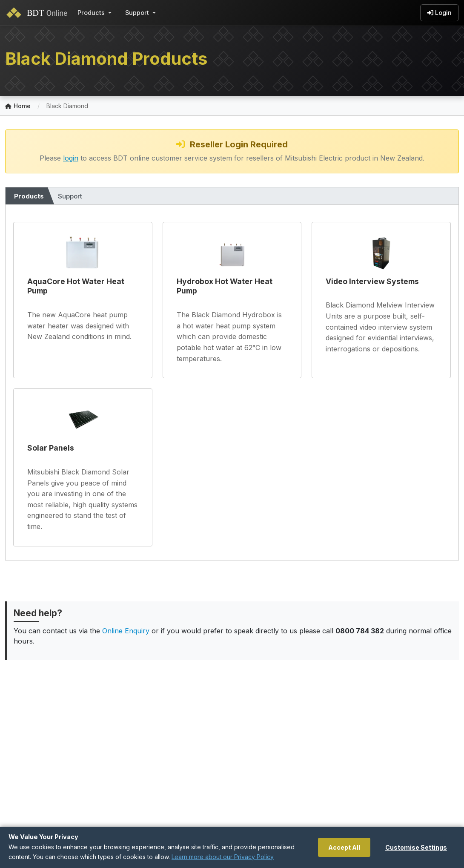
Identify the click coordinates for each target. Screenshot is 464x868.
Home (18, 106)
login (71, 158)
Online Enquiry (126, 631)
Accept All (344, 847)
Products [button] (91, 13)
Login (440, 13)
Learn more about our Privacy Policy (223, 857)
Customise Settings (416, 847)
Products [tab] (29, 196)
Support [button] (137, 13)
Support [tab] (70, 196)
